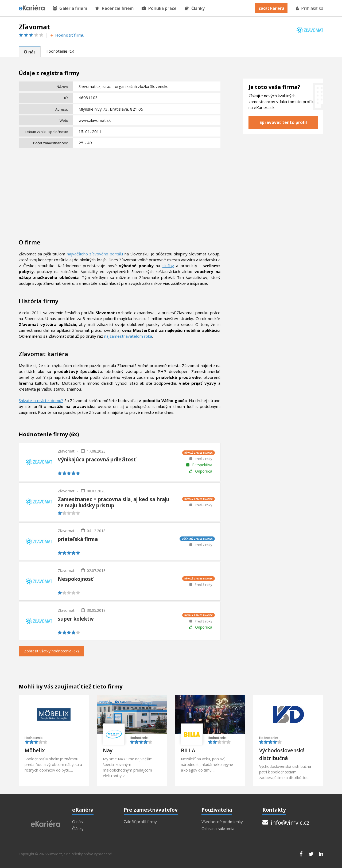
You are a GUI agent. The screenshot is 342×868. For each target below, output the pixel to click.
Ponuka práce (159, 8)
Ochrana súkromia (218, 829)
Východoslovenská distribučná (282, 754)
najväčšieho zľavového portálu (95, 254)
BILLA (188, 750)
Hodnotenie (60, 51)
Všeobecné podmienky (222, 822)
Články (195, 8)
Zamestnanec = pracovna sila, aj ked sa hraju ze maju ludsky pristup (114, 503)
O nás (30, 52)
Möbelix (35, 750)
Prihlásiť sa (309, 8)
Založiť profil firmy (140, 822)
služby (168, 266)
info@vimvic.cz (286, 823)
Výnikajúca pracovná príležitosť (97, 460)
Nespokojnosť (75, 579)
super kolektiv (76, 619)
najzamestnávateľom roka (128, 336)
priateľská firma (78, 539)
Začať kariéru (271, 8)
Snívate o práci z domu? (41, 400)
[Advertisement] (120, 190)
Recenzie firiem (114, 8)
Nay (108, 750)
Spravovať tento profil (283, 122)
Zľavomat (66, 451)
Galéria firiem (70, 8)
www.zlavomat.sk (95, 120)
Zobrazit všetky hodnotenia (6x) (51, 651)
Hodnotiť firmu (67, 35)
